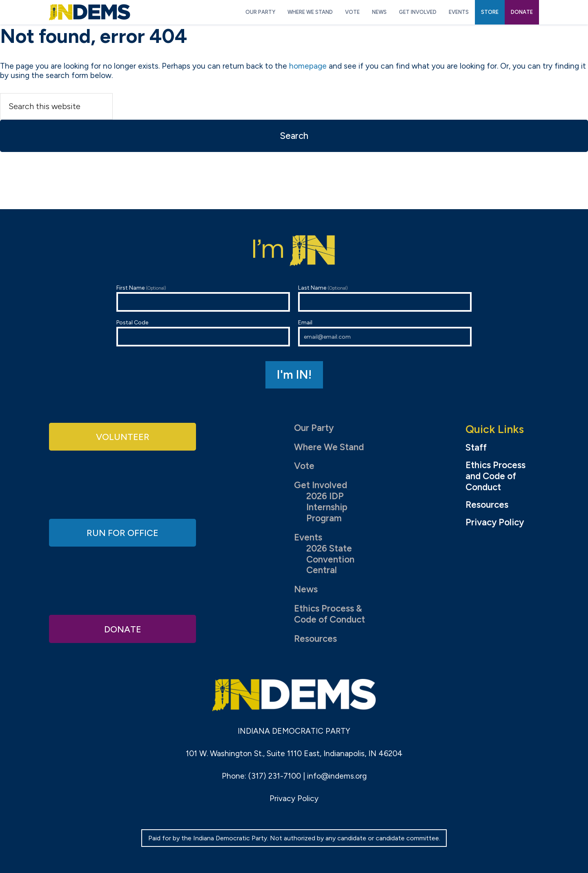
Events (308, 537)
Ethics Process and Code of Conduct (496, 476)
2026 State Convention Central (330, 559)
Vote (304, 466)
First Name (203, 298)
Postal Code (203, 333)
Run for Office (122, 533)
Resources (315, 639)
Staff (476, 448)
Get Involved (321, 485)
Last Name (385, 298)
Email (385, 333)
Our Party (314, 428)
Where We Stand (329, 447)
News (306, 589)
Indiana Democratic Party (90, 12)
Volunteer (122, 436)
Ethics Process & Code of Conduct (330, 614)
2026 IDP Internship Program (327, 507)
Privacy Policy (495, 522)
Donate (122, 629)
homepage (308, 66)
